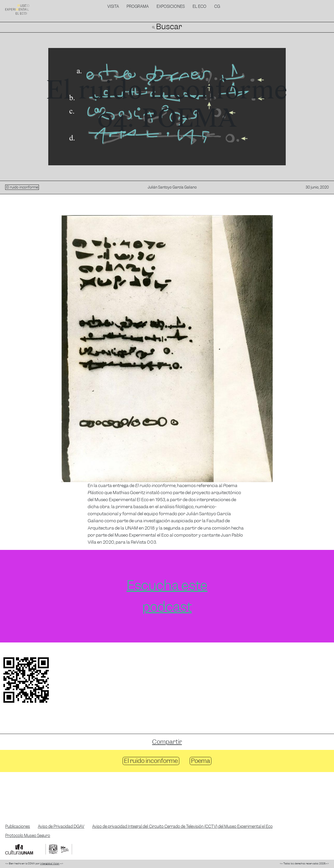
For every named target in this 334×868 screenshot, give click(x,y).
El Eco (199, 7)
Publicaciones (18, 827)
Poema (201, 761)
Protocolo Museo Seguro (28, 836)
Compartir (167, 742)
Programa (138, 7)
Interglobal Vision (50, 864)
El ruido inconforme (151, 761)
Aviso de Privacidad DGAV (61, 827)
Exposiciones (171, 7)
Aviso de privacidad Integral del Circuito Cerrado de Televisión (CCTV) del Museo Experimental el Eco (182, 827)
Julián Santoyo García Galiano (172, 187)
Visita (113, 7)
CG (217, 7)
